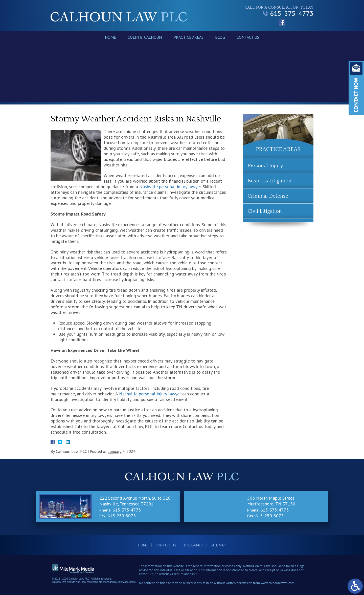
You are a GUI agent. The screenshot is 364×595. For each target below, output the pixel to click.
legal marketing (89, 582)
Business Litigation (270, 181)
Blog (220, 37)
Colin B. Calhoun (145, 37)
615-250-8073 (122, 516)
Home (110, 37)
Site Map (218, 545)
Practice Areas (188, 37)
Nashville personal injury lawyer (170, 187)
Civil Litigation (265, 211)
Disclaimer (193, 545)
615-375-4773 (288, 13)
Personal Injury (265, 166)
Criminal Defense (268, 196)
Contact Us (248, 37)
